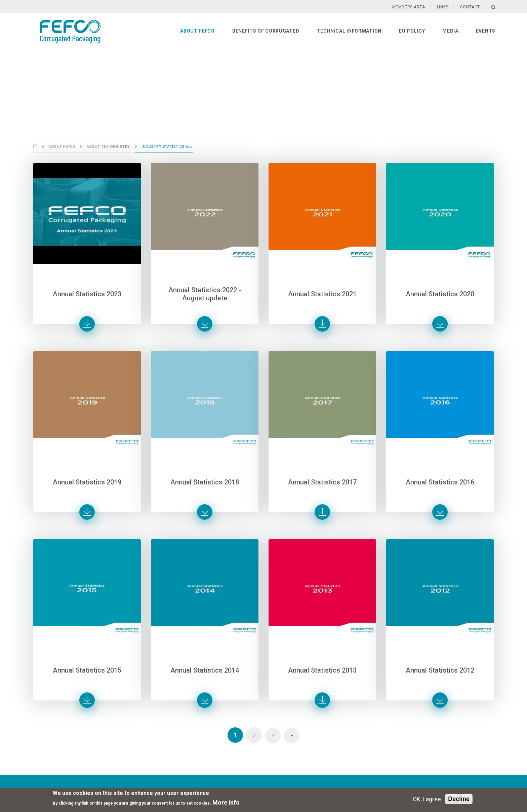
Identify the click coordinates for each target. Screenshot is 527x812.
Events (486, 31)
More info (226, 802)
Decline (459, 799)
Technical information (349, 31)
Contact (470, 7)
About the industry (108, 147)
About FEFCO (197, 31)
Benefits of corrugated (266, 31)
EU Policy (412, 31)
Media (450, 31)
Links (443, 7)
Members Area (409, 7)
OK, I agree (427, 799)
